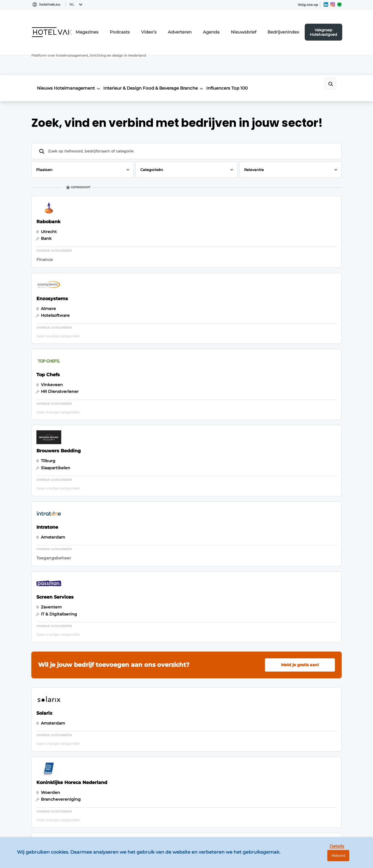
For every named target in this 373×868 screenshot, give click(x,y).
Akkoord (352, 859)
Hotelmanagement (82, 54)
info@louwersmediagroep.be (308, 790)
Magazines (121, 27)
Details (325, 859)
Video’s (175, 27)
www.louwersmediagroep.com (310, 819)
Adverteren (202, 27)
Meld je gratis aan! (300, 350)
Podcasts (149, 27)
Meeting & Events (49, 697)
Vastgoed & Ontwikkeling (58, 687)
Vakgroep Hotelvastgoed (329, 27)
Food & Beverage (185, 54)
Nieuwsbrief (257, 27)
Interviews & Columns (54, 762)
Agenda (229, 27)
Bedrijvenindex (291, 27)
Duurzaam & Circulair (53, 752)
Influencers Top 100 (266, 54)
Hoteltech (41, 741)
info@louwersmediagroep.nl (308, 705)
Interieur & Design (138, 54)
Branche (220, 54)
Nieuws (45, 54)
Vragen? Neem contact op (295, 614)
